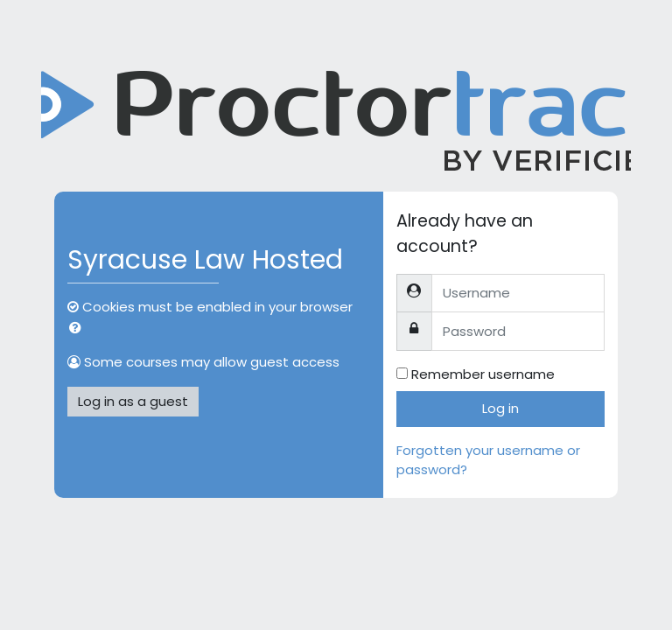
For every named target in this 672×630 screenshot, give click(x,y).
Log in (500, 408)
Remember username (483, 374)
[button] (79, 329)
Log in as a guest (133, 401)
